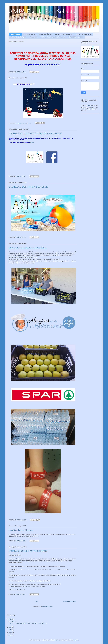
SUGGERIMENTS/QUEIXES (18, 37)
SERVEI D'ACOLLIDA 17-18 (84, 34)
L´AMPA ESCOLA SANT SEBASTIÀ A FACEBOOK (35, 133)
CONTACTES (34, 37)
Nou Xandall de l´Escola (21, 530)
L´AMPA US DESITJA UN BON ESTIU (29, 187)
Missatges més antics (69, 601)
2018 (10, 619)
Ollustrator (57, 640)
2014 (10, 635)
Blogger (76, 640)
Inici (37, 601)
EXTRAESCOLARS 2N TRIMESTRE (28, 551)
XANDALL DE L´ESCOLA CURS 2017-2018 (53, 37)
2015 (10, 633)
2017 (10, 627)
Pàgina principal (15, 34)
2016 (10, 630)
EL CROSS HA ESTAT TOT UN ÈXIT (28, 248)
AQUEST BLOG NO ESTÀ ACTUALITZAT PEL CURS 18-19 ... (28, 624)
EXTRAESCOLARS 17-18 (76, 37)
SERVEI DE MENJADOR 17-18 (64, 34)
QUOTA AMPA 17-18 (29, 34)
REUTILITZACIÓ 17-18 (45, 34)
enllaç (32, 142)
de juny (13, 621)
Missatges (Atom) (47, 606)
